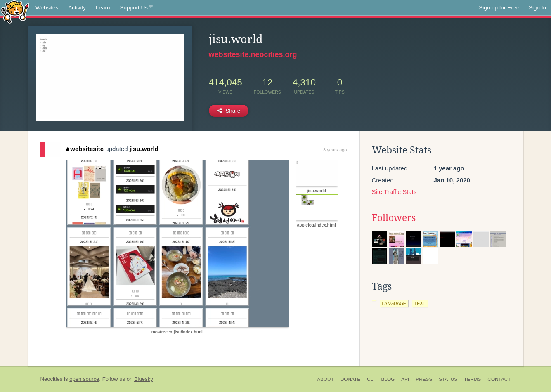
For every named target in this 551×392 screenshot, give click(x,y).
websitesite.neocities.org (253, 54)
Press (424, 379)
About (325, 379)
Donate (350, 379)
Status (448, 379)
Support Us (136, 8)
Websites (47, 8)
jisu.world (144, 149)
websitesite (85, 149)
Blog (388, 379)
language (394, 303)
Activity (77, 8)
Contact (499, 379)
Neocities (52, 379)
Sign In (537, 8)
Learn (103, 8)
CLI (371, 379)
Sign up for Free (499, 8)
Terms (472, 379)
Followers (394, 218)
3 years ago (335, 150)
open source (84, 379)
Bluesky (144, 379)
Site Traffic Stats (394, 192)
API (405, 379)
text (420, 303)
